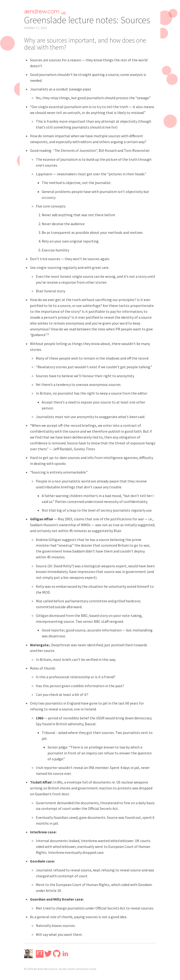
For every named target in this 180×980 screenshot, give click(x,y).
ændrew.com (45, 12)
